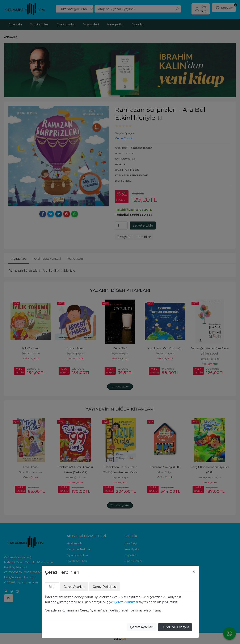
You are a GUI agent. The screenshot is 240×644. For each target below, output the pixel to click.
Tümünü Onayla (175, 627)
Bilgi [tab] (52, 587)
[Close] (194, 572)
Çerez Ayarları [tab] (74, 587)
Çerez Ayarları (142, 627)
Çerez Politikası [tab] (105, 587)
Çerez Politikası (126, 602)
